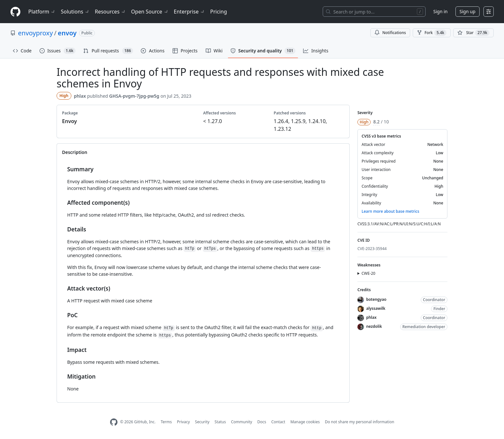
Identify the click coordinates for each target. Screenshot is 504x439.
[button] (402, 273)
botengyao (376, 299)
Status (220, 422)
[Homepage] (15, 12)
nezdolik (374, 326)
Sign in (440, 11)
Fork (432, 33)
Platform (42, 12)
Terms (166, 422)
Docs (262, 422)
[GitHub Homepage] (114, 422)
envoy (67, 33)
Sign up (468, 11)
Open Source (150, 12)
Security (202, 422)
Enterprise (189, 12)
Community (242, 422)
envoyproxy (35, 33)
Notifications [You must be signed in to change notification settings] (390, 33)
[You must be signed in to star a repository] (473, 33)
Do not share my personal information (360, 422)
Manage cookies (305, 422)
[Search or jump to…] (374, 12)
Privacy (184, 422)
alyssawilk (376, 308)
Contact (278, 422)
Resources (110, 12)
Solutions (75, 12)
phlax (80, 96)
